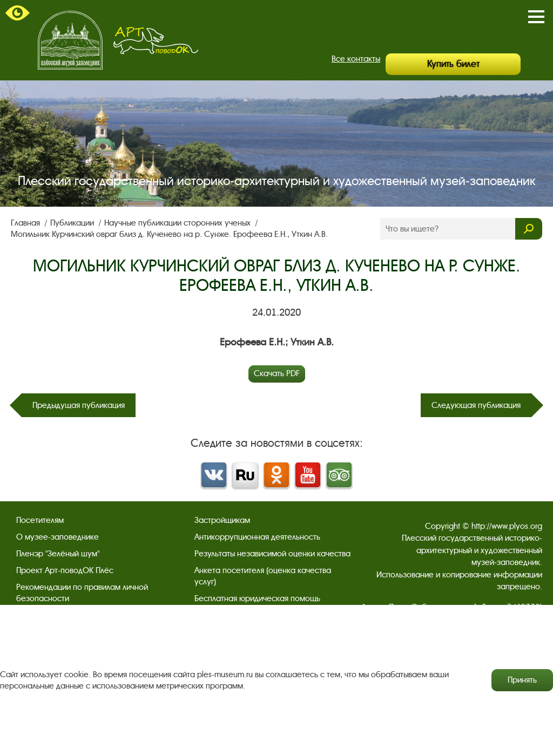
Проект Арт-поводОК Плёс (65, 570)
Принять (522, 680)
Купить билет (453, 64)
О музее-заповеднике (58, 537)
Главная (26, 223)
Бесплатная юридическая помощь (257, 598)
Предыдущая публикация (79, 405)
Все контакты (356, 59)
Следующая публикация (476, 405)
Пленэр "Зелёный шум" (58, 554)
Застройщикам (222, 520)
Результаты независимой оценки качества (272, 554)
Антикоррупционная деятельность (257, 537)
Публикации (73, 223)
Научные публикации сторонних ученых (178, 223)
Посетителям (40, 520)
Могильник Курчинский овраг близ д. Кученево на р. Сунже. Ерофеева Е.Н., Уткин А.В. (169, 234)
